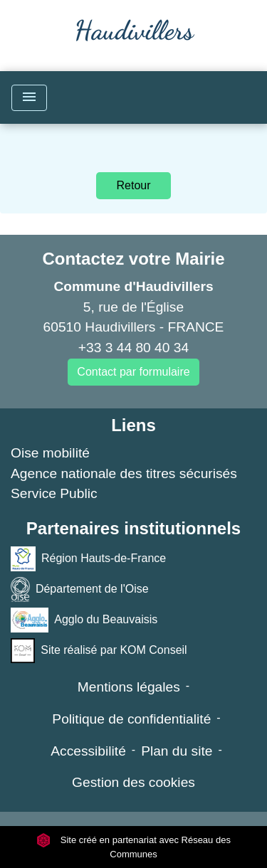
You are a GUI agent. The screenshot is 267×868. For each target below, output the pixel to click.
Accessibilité (88, 751)
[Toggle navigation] (29, 98)
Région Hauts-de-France (88, 559)
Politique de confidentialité (131, 719)
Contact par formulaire (133, 372)
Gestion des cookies (133, 782)
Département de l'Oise (80, 589)
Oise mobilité (50, 453)
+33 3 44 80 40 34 (133, 348)
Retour (133, 185)
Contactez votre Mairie (133, 259)
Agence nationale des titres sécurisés (124, 473)
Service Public (54, 493)
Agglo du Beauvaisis (84, 620)
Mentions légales (129, 687)
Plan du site (177, 751)
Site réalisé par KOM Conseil (99, 651)
